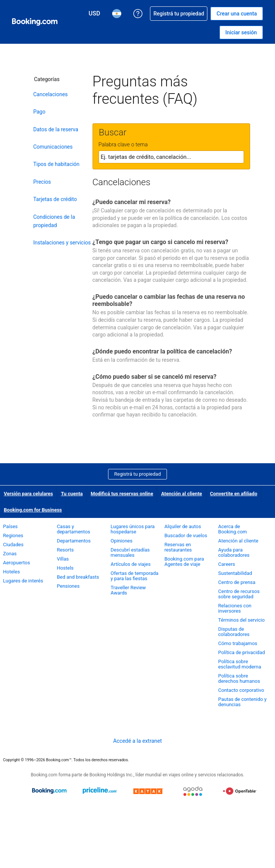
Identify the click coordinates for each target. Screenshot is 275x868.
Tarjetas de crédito (55, 199)
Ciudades (13, 545)
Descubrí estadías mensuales (130, 552)
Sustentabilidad (235, 573)
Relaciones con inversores (235, 608)
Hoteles (12, 572)
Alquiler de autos (183, 526)
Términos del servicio (242, 620)
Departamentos (74, 541)
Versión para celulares (28, 494)
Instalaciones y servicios (62, 243)
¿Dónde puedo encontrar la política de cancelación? (162, 351)
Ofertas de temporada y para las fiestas (135, 576)
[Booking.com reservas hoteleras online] (35, 22)
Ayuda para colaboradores (234, 552)
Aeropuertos (16, 563)
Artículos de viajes (131, 564)
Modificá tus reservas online (122, 494)
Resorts (65, 550)
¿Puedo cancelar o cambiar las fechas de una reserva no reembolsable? (169, 300)
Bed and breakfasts (78, 577)
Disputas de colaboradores (234, 632)
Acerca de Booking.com (233, 529)
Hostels (65, 568)
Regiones (13, 535)
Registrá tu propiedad (137, 474)
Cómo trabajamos (238, 643)
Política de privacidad (242, 652)
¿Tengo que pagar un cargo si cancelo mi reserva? (161, 242)
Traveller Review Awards (128, 590)
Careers (227, 564)
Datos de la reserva (56, 129)
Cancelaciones (50, 94)
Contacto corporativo (241, 690)
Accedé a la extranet (137, 741)
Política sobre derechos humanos (239, 678)
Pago (39, 112)
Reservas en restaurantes (178, 547)
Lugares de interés (23, 581)
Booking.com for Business (33, 510)
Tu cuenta (72, 494)
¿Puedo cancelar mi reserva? (132, 202)
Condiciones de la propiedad (54, 221)
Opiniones (122, 541)
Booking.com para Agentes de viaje (184, 562)
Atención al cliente (181, 494)
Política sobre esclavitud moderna (240, 664)
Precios (42, 182)
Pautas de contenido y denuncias (243, 702)
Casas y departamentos (73, 529)
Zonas (10, 554)
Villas (63, 559)
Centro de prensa (237, 582)
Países (10, 526)
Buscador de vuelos (186, 535)
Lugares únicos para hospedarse (133, 529)
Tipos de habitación (56, 164)
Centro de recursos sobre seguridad (239, 594)
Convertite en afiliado (234, 494)
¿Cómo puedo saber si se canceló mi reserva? (154, 377)
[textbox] (171, 157)
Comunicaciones (53, 147)
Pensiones (68, 586)
